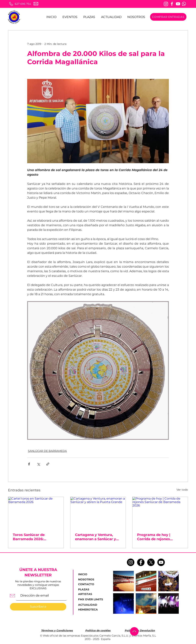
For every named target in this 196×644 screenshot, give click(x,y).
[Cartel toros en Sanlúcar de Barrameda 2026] (36, 512)
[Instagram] (166, 4)
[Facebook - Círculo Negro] (141, 562)
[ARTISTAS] (88, 594)
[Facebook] (172, 4)
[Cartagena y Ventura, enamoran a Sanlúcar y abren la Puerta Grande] (98, 512)
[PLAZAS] (85, 590)
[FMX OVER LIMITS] (91, 600)
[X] (151, 562)
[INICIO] (87, 574)
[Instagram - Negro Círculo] (131, 562)
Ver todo (182, 490)
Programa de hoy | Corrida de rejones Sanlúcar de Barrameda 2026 (158, 537)
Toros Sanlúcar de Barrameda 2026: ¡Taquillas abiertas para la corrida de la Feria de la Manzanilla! (35, 537)
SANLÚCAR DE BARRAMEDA (47, 451)
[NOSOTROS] (88, 580)
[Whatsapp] (184, 4)
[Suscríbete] (38, 607)
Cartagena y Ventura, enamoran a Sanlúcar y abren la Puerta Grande (96, 537)
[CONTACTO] (88, 584)
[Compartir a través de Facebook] (29, 464)
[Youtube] (178, 4)
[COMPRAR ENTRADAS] (168, 17)
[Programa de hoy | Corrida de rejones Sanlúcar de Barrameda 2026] (160, 512)
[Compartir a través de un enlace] (48, 464)
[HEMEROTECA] (88, 610)
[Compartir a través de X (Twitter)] (38, 464)
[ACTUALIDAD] (89, 605)
